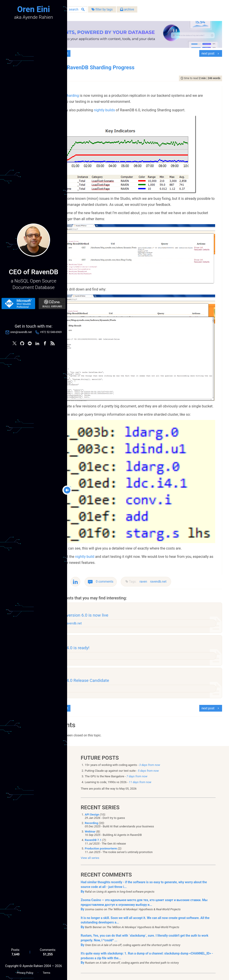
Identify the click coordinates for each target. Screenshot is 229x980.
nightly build (118, 514)
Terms (46, 971)
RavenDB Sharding (97, 92)
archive (161, 11)
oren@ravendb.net (21, 333)
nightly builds (138, 106)
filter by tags (135, 11)
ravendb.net (192, 539)
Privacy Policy (25, 971)
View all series (90, 825)
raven (177, 539)
